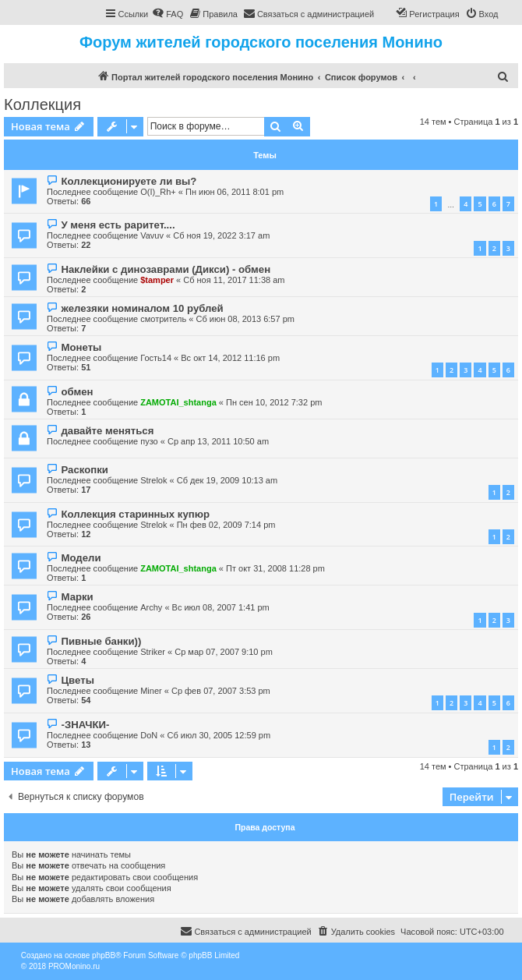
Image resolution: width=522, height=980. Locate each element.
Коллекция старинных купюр (135, 514)
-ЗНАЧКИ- (85, 725)
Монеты (81, 347)
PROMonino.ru (74, 966)
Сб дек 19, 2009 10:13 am (227, 480)
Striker (153, 652)
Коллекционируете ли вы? (129, 181)
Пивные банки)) (101, 641)
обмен (77, 392)
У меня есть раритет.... (118, 225)
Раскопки (84, 470)
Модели (81, 558)
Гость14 (156, 358)
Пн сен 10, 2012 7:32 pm (274, 402)
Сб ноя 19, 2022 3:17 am (221, 235)
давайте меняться (107, 431)
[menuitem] (168, 14)
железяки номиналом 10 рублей (142, 308)
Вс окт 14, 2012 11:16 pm (230, 358)
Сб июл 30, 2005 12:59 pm (219, 735)
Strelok (153, 480)
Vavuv (152, 235)
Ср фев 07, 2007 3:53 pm (221, 691)
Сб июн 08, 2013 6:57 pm (245, 319)
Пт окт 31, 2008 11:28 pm (275, 568)
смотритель (163, 319)
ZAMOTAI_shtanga (178, 402)
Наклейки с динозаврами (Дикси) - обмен (166, 269)
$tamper (157, 280)
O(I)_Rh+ (158, 192)
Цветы (77, 680)
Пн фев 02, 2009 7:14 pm (226, 525)
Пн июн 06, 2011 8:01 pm (235, 192)
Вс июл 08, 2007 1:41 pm (221, 607)
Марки (77, 597)
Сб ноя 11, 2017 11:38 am (234, 280)
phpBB (104, 955)
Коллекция (42, 104)
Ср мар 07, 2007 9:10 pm (224, 652)
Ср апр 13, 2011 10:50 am (218, 441)
